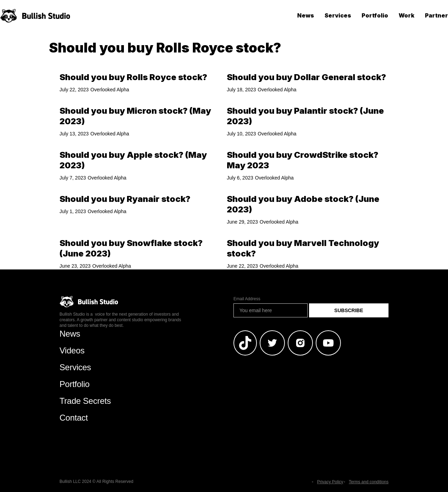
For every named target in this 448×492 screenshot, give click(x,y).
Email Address (247, 299)
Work (407, 15)
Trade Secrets (85, 401)
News (306, 15)
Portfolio (375, 15)
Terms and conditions (369, 482)
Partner (436, 15)
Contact (74, 418)
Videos (72, 350)
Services (338, 15)
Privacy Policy (330, 482)
